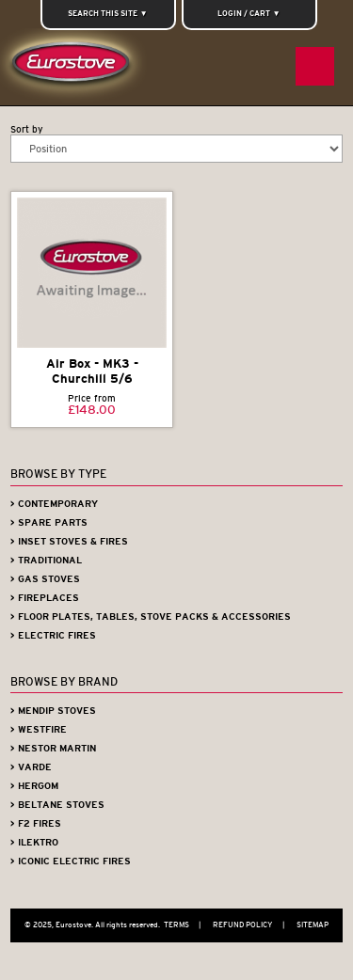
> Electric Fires (53, 635)
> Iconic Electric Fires (71, 861)
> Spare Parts (49, 522)
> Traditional (46, 560)
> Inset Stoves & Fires (69, 541)
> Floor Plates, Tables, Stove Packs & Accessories (151, 616)
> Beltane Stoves (57, 805)
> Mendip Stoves (53, 711)
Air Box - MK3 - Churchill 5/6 (92, 371)
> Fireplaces (45, 598)
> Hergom (34, 786)
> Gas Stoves (45, 579)
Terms (187, 925)
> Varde (31, 767)
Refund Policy (253, 925)
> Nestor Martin (53, 748)
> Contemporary (54, 504)
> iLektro (34, 842)
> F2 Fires (36, 823)
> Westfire (39, 729)
